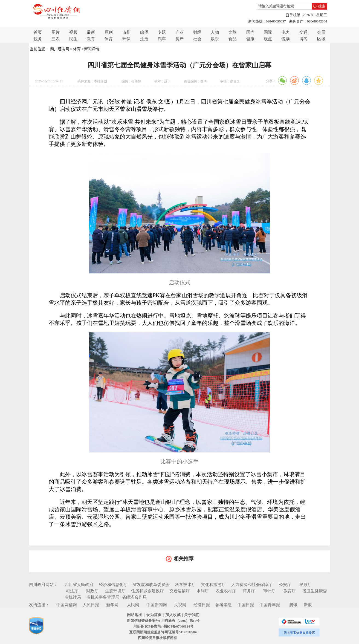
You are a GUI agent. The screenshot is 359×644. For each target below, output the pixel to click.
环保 (126, 39)
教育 (91, 39)
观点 (268, 39)
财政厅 (92, 591)
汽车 (162, 39)
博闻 (303, 39)
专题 (162, 32)
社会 (197, 39)
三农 (56, 39)
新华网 (112, 605)
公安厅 (285, 585)
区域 (321, 39)
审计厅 (269, 591)
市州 (126, 32)
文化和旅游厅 (213, 585)
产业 (179, 32)
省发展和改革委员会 (151, 585)
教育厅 (290, 591)
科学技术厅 (185, 585)
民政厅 (306, 585)
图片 (56, 32)
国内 (250, 32)
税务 (38, 39)
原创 (109, 32)
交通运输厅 (180, 591)
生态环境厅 (115, 591)
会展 (321, 32)
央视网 (180, 605)
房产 (179, 39)
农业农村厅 (226, 591)
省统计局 (73, 597)
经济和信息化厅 (113, 585)
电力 (286, 32)
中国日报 (246, 605)
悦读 (286, 39)
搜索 (322, 6)
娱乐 (215, 39)
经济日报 (202, 605)
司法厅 (72, 591)
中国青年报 (270, 605)
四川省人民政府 (79, 585)
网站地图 (135, 615)
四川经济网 (60, 49)
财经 (197, 32)
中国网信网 (67, 605)
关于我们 (192, 615)
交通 (303, 32)
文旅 (233, 32)
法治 (144, 39)
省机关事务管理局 (103, 597)
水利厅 (203, 591)
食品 (233, 39)
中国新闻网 (157, 605)
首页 (38, 32)
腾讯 (293, 605)
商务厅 (249, 591)
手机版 (293, 15)
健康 (250, 39)
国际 (268, 32)
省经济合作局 (134, 597)
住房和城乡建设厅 (147, 591)
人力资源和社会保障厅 (252, 585)
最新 (91, 32)
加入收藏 (173, 615)
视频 (73, 32)
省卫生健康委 (315, 591)
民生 (73, 39)
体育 (109, 39)
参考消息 (224, 605)
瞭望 (144, 32)
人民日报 (91, 605)
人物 (215, 32)
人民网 (133, 605)
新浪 (308, 605)
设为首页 (154, 615)
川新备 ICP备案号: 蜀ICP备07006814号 (163, 626)
